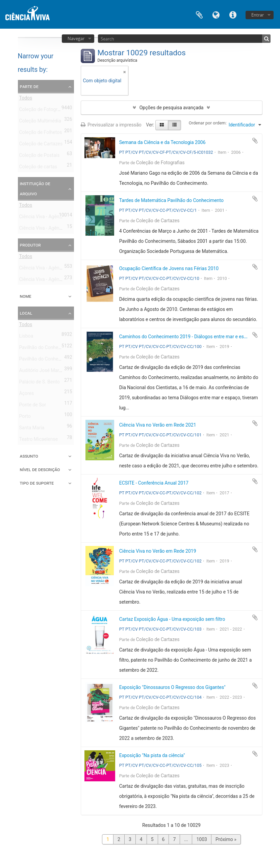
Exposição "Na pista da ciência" (152, 755)
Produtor (30, 245)
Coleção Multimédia (40, 122)
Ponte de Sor (33, 406)
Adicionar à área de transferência (255, 141)
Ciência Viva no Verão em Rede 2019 (158, 551)
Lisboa (26, 337)
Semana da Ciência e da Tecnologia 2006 (162, 142)
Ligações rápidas (233, 14)
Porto (25, 417)
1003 (201, 839)
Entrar (258, 15)
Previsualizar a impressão (111, 125)
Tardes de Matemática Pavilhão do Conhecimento (171, 200)
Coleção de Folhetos (41, 134)
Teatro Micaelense (39, 440)
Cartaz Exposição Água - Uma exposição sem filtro (172, 619)
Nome (26, 296)
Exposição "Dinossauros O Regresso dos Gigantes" (172, 687)
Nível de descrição (40, 469)
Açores (27, 395)
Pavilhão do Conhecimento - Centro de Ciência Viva (73, 349)
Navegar (76, 38)
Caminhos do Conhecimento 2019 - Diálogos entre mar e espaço (187, 337)
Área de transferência (199, 14)
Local (26, 313)
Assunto (29, 456)
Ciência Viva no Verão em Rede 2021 (158, 425)
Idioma (216, 14)
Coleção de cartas (38, 168)
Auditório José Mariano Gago (50, 372)
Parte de (29, 86)
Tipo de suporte (37, 483)
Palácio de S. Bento (40, 383)
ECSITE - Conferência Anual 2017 (154, 483)
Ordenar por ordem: (208, 123)
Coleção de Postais (40, 156)
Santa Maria (32, 429)
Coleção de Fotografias (44, 111)
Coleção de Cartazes (41, 145)
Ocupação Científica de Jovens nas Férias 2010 (169, 268)
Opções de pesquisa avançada (172, 108)
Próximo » (226, 839)
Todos (26, 99)
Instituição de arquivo (35, 189)
